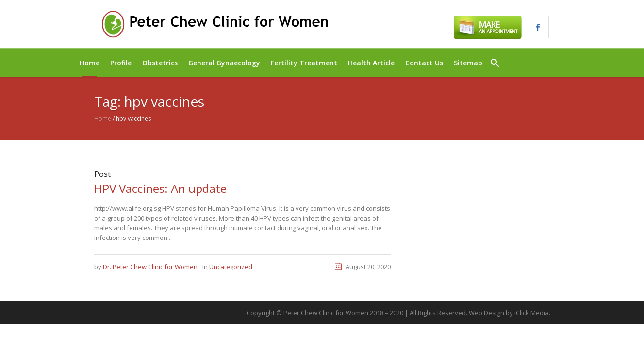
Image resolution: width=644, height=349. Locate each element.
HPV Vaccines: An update (160, 188)
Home (103, 119)
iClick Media (532, 313)
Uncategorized (231, 267)
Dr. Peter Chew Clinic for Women (150, 267)
